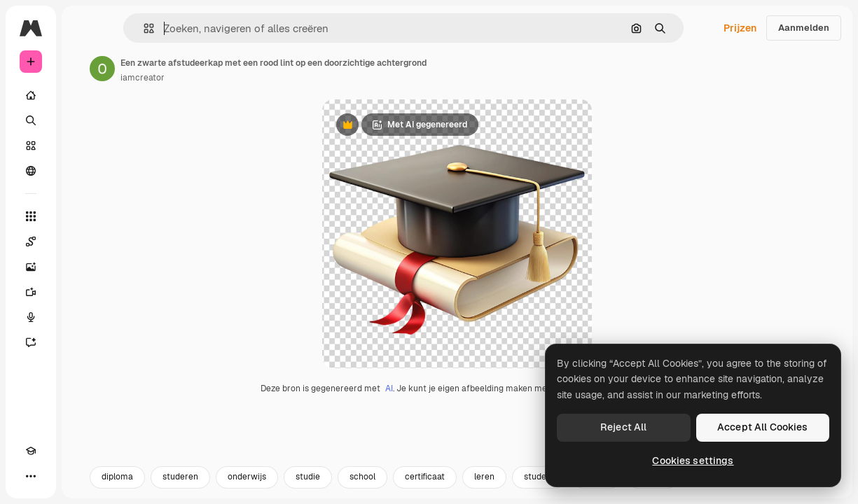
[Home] (31, 95)
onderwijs (247, 488)
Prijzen (740, 28)
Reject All (623, 427)
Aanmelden (804, 28)
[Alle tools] (31, 216)
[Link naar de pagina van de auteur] (102, 69)
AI (389, 400)
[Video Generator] (31, 292)
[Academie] (31, 451)
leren (484, 488)
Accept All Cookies (763, 427)
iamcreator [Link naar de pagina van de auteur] (143, 78)
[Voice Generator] (31, 317)
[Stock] (31, 146)
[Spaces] (31, 241)
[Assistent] (31, 342)
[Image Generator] (31, 267)
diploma (117, 488)
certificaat (425, 488)
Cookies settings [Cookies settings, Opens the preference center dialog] (693, 461)
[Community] (31, 171)
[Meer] (31, 476)
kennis (597, 488)
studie (308, 488)
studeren (180, 488)
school (362, 488)
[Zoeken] (31, 120)
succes (653, 488)
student (539, 488)
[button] (143, 28)
